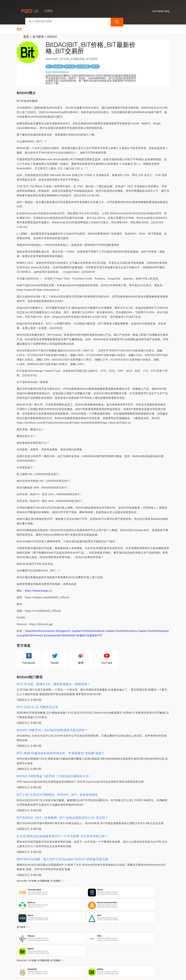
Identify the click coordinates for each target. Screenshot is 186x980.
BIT (61, 633)
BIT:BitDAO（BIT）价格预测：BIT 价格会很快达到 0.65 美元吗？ (62, 815)
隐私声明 (75, 961)
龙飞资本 (38, 34)
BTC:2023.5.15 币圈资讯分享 (37, 704)
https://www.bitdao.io (57, 69)
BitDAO (67, 633)
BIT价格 (77, 633)
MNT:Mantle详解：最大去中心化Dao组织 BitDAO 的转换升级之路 (62, 856)
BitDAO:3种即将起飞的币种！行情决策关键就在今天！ (54, 773)
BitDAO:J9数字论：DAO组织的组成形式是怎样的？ (52, 727)
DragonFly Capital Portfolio (75, 628)
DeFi (28, 633)
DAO (36, 628)
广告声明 (93, 961)
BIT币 (99, 633)
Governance (46, 628)
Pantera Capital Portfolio (143, 628)
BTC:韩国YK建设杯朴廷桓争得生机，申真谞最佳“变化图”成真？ (61, 750)
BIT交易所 (89, 633)
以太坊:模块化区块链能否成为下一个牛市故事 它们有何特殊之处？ (62, 833)
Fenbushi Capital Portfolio (110, 628)
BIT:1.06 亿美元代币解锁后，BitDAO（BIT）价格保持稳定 (57, 792)
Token (29, 628)
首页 (19, 26)
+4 (56, 628)
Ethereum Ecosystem (44, 633)
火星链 (74, 975)
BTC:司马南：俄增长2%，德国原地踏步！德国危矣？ (54, 681)
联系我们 (57, 961)
